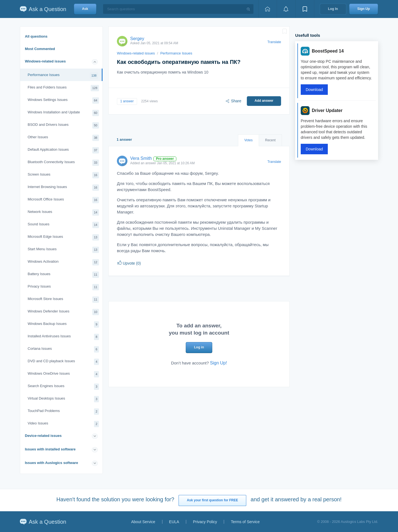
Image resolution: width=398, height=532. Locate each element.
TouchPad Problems (63, 412)
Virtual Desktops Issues (63, 399)
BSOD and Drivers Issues (63, 125)
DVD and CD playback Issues (63, 362)
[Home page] (268, 9)
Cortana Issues (63, 349)
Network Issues (63, 212)
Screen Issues (63, 175)
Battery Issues (63, 275)
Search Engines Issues (63, 387)
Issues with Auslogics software (51, 463)
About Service (143, 522)
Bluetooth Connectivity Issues (63, 163)
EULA (174, 522)
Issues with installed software (50, 449)
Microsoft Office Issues (63, 200)
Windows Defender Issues (63, 312)
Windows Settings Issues (63, 101)
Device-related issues (43, 436)
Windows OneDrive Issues (63, 374)
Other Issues (63, 138)
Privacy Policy (205, 522)
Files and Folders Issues (63, 88)
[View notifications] (286, 9)
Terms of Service (245, 522)
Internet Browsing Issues (63, 188)
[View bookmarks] (305, 9)
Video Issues (63, 424)
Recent (270, 140)
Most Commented (40, 49)
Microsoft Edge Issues (63, 237)
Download (314, 90)
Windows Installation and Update (63, 113)
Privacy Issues (63, 287)
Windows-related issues (45, 61)
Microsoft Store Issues (63, 300)
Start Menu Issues (63, 250)
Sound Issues (63, 225)
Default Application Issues (63, 150)
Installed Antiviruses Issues (63, 337)
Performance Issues (63, 76)
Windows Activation (63, 262)
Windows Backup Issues (63, 324)
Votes (248, 140)
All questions (36, 36)
